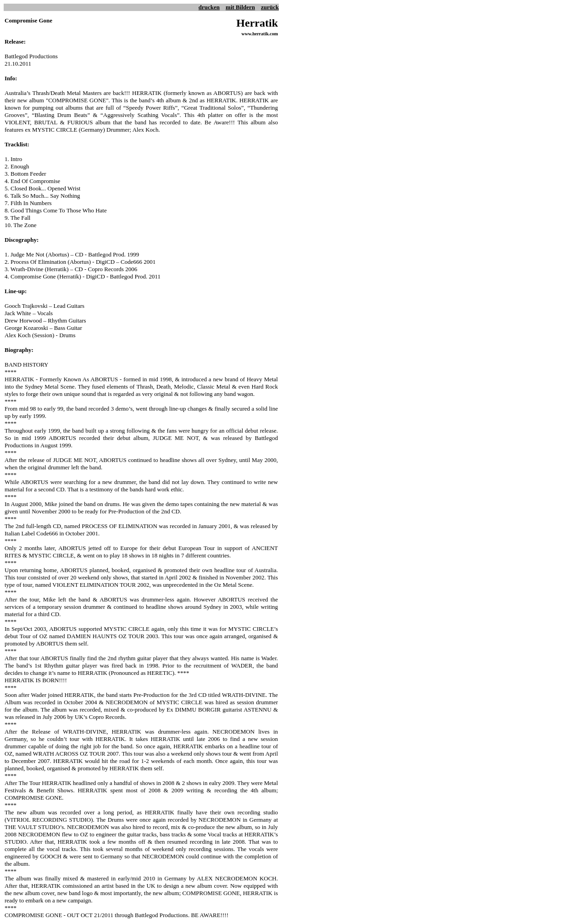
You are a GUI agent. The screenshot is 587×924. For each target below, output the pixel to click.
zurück (270, 7)
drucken (209, 7)
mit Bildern (240, 7)
